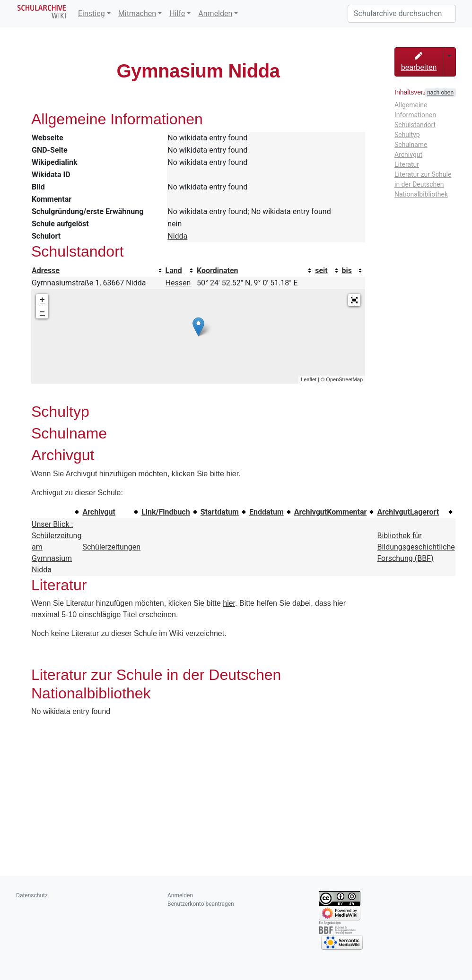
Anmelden (215, 13)
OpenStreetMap (344, 379)
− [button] (42, 312)
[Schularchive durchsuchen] (402, 14)
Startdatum (220, 512)
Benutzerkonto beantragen (201, 904)
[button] (354, 300)
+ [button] (42, 300)
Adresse (46, 271)
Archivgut (99, 512)
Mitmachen (137, 13)
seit (321, 271)
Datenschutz (32, 895)
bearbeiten (419, 62)
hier (232, 474)
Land (174, 271)
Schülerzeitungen (111, 547)
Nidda (177, 236)
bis (347, 271)
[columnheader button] (98, 271)
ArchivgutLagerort (408, 512)
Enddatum (267, 512)
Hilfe (177, 13)
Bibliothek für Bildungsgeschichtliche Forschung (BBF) (416, 547)
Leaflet (309, 379)
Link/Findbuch (166, 512)
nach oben (440, 93)
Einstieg (92, 13)
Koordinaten (218, 271)
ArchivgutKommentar (331, 512)
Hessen (178, 283)
